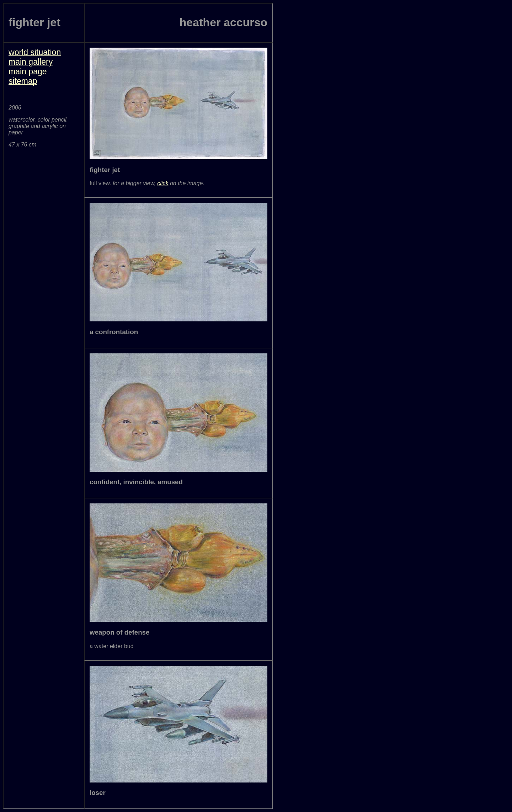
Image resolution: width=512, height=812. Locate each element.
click (163, 183)
